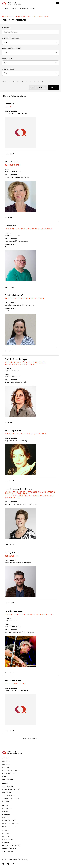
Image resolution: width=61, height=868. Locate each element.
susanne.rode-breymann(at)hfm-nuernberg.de (20, 504)
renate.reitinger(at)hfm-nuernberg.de (18, 382)
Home (7, 9)
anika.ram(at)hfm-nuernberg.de (16, 113)
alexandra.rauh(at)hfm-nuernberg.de (17, 177)
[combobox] (31, 32)
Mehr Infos (11, 154)
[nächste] (31, 739)
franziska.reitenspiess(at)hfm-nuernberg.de (19, 305)
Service (14, 9)
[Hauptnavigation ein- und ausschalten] (57, 3)
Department (7, 59)
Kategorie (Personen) (11, 38)
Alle (4, 82)
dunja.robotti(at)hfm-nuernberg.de (17, 440)
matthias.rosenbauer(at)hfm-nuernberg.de (19, 632)
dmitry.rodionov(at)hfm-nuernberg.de (18, 563)
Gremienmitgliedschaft (12, 48)
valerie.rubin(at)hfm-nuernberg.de (16, 690)
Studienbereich (9, 69)
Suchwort (7, 28)
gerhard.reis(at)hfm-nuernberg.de (16, 241)
